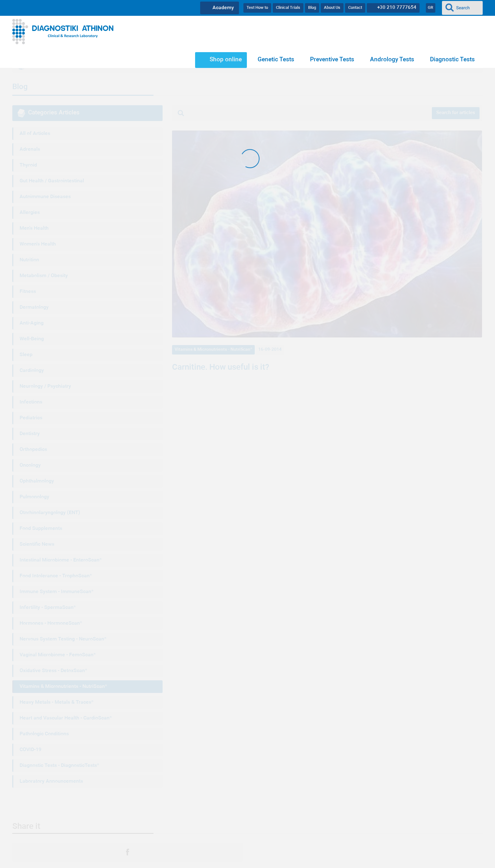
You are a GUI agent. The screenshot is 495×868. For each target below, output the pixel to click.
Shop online (226, 60)
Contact (355, 8)
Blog (312, 8)
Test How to (257, 8)
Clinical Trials (288, 8)
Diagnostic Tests (452, 60)
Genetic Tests (276, 60)
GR (430, 8)
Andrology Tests (392, 60)
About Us (332, 8)
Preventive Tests (332, 60)
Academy (223, 8)
